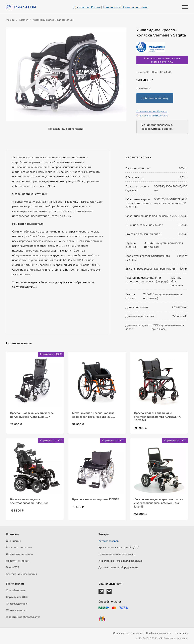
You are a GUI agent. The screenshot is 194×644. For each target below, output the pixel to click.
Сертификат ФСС (17, 597)
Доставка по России (87, 7)
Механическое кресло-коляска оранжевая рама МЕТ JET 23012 (94, 415)
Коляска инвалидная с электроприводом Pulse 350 (29, 501)
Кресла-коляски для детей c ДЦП (119, 548)
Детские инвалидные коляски (117, 554)
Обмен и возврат (16, 610)
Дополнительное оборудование (118, 567)
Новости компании (18, 561)
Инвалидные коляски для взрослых (52, 20)
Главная (10, 20)
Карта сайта (181, 633)
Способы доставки (17, 604)
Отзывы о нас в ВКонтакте (152, 116)
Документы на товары (20, 554)
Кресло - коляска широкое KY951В (96, 499)
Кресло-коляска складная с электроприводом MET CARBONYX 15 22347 (157, 417)
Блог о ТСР (13, 567)
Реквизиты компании (19, 548)
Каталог (23, 20)
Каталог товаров (109, 541)
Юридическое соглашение (127, 633)
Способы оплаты (16, 590)
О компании (14, 541)
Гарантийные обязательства (23, 617)
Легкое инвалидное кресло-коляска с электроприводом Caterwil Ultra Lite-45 (159, 503)
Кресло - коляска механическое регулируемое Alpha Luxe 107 (32, 415)
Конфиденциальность (158, 633)
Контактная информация (21, 574)
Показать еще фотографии (66, 129)
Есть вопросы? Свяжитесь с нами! (125, 7)
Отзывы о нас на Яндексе (152, 111)
